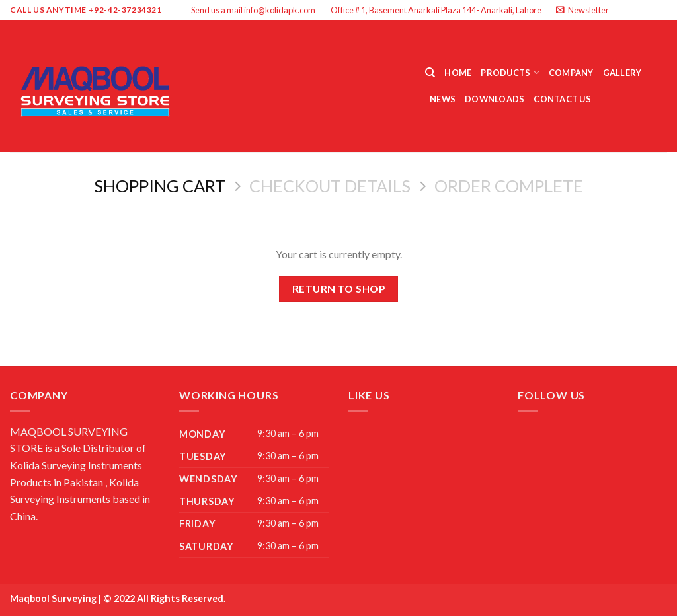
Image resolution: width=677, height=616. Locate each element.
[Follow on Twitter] (648, 10)
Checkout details (330, 186)
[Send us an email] (660, 10)
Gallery (622, 73)
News (443, 99)
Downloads (495, 99)
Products (510, 72)
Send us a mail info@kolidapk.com (253, 10)
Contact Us (562, 99)
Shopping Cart (160, 186)
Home (458, 73)
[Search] (430, 73)
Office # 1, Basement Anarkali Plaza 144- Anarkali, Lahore (436, 10)
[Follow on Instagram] (635, 10)
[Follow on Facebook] (623, 10)
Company (571, 73)
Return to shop (339, 289)
